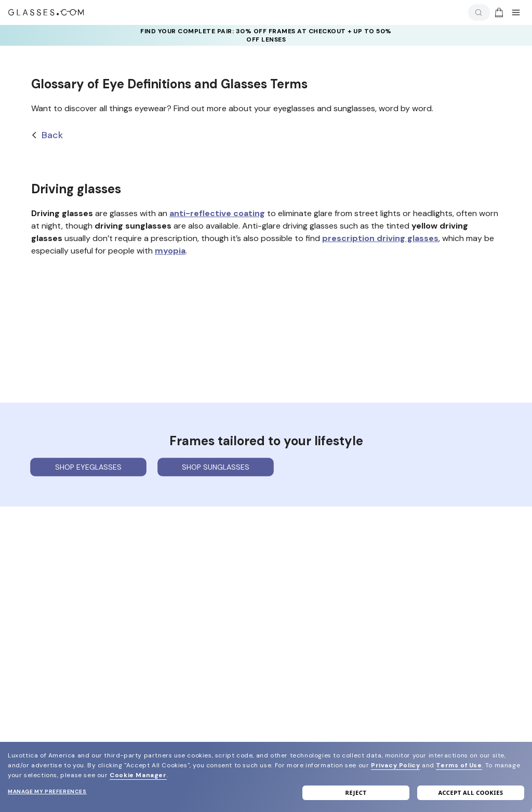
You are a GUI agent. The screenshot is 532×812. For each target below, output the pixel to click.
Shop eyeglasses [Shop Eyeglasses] (88, 467)
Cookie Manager (138, 775)
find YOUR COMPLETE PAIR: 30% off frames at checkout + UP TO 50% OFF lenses (266, 35)
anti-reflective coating (217, 213)
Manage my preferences (47, 791)
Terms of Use (459, 765)
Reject (356, 793)
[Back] (266, 135)
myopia (170, 251)
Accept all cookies (470, 793)
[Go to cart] (498, 12)
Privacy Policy (395, 765)
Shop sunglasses (216, 467)
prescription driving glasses (380, 238)
